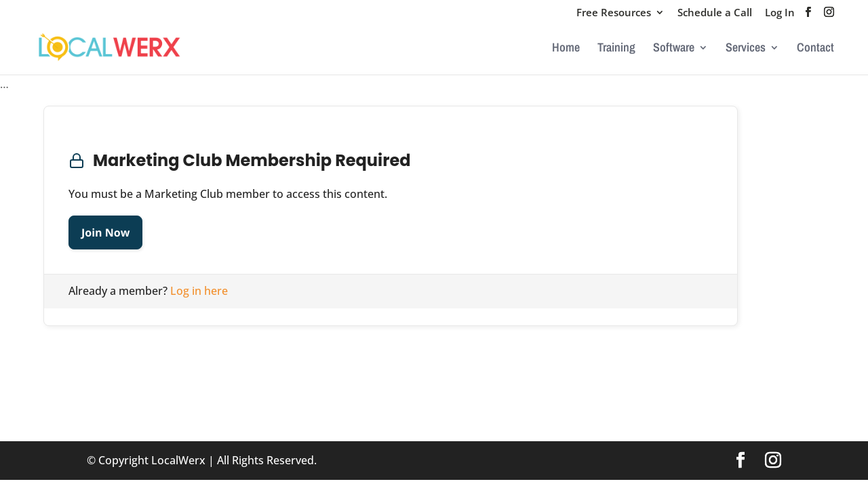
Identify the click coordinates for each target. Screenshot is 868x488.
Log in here (199, 291)
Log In (780, 13)
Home (566, 49)
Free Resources (614, 13)
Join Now (105, 232)
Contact (815, 49)
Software (674, 49)
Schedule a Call (715, 13)
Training (616, 49)
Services (746, 49)
